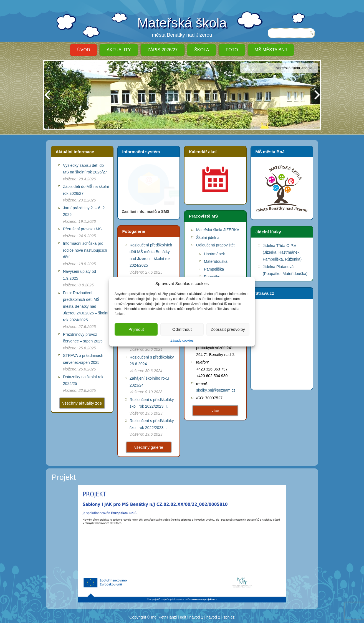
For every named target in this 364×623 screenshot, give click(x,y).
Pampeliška (214, 269)
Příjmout (136, 329)
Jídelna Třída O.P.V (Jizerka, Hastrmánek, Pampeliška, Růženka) (282, 252)
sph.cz (229, 617)
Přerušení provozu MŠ (82, 229)
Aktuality (119, 50)
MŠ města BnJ (271, 50)
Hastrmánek (214, 254)
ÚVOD (84, 50)
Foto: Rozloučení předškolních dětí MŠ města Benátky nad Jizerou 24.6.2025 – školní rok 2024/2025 (86, 306)
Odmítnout (182, 329)
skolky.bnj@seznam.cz (216, 390)
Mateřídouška (216, 261)
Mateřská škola (182, 23)
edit (183, 617)
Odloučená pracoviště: (215, 245)
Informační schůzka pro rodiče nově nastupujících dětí (85, 250)
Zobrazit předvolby (228, 329)
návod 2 (213, 617)
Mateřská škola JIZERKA (218, 230)
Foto (232, 50)
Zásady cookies (182, 340)
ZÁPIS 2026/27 (163, 50)
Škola (202, 50)
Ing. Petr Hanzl (164, 617)
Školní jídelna (208, 238)
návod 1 (196, 617)
